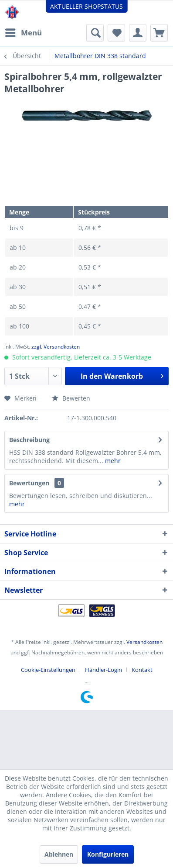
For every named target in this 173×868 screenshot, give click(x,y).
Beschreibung (29, 440)
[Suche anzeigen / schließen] (95, 33)
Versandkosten (144, 642)
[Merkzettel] (116, 33)
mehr (112, 461)
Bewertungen (29, 483)
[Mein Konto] (138, 33)
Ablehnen (59, 854)
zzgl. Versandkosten (56, 347)
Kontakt (142, 670)
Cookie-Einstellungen (48, 670)
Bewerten (71, 398)
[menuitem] (23, 33)
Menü (24, 32)
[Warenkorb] (159, 33)
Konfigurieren (108, 854)
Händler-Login (103, 670)
